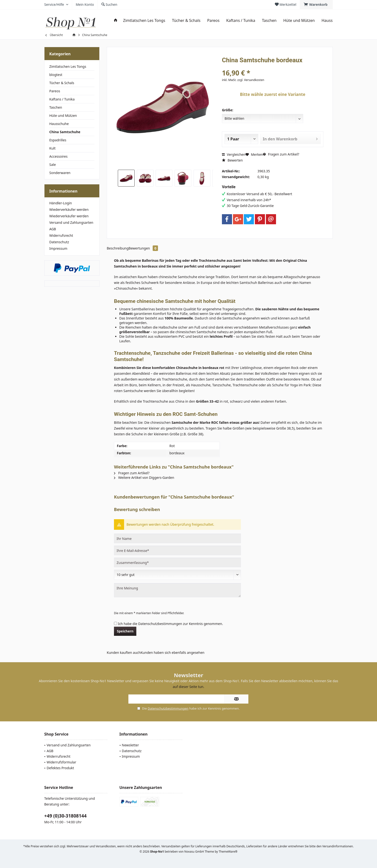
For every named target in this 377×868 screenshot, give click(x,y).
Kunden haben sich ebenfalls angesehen (173, 653)
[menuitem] (316, 5)
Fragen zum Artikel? (281, 154)
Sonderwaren (60, 173)
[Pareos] (213, 21)
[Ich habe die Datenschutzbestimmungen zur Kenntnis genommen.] (116, 623)
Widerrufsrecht (61, 235)
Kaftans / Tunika (62, 99)
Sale (53, 165)
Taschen (56, 107)
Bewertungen (143, 248)
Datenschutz (59, 242)
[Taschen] (269, 21)
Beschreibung (118, 248)
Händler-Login (61, 203)
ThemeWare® (228, 852)
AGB (53, 229)
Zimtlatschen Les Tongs (68, 66)
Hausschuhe (59, 124)
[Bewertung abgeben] (177, 575)
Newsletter (130, 745)
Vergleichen (234, 154)
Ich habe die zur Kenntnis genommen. (171, 624)
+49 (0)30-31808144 (65, 816)
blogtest (56, 75)
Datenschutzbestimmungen (160, 624)
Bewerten (232, 160)
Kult (52, 148)
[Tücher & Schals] (186, 21)
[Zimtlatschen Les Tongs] (144, 21)
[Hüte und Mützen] (299, 21)
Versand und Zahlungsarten (71, 222)
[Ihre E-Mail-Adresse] (177, 550)
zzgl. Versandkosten (251, 80)
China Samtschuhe (65, 132)
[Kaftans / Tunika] (241, 21)
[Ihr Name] (177, 538)
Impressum (58, 248)
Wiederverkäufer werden (69, 209)
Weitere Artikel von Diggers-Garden (144, 478)
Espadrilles (58, 140)
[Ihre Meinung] (177, 590)
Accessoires (58, 156)
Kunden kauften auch (124, 653)
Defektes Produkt (60, 768)
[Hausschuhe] (333, 21)
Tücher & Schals (62, 83)
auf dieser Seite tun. (189, 687)
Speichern (125, 631)
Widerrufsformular (61, 762)
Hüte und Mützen (63, 116)
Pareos (55, 91)
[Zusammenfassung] (177, 562)
